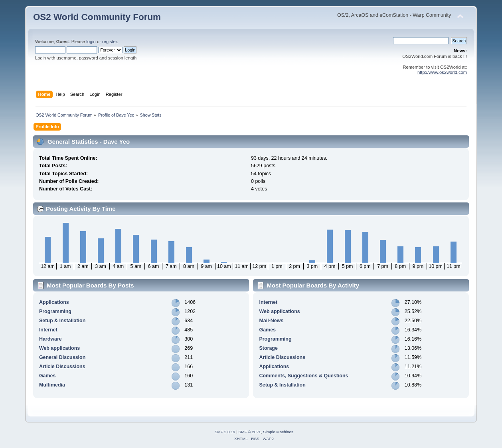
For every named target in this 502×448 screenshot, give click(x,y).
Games (47, 376)
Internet (48, 330)
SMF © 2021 (250, 432)
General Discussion (62, 357)
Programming (55, 311)
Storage (268, 348)
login (91, 42)
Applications (54, 302)
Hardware (50, 339)
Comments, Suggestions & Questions (303, 376)
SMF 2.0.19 (225, 432)
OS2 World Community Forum (97, 17)
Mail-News (271, 321)
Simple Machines (278, 432)
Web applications (59, 348)
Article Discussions (62, 367)
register (110, 42)
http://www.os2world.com (442, 72)
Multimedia (52, 385)
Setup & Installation (62, 321)
